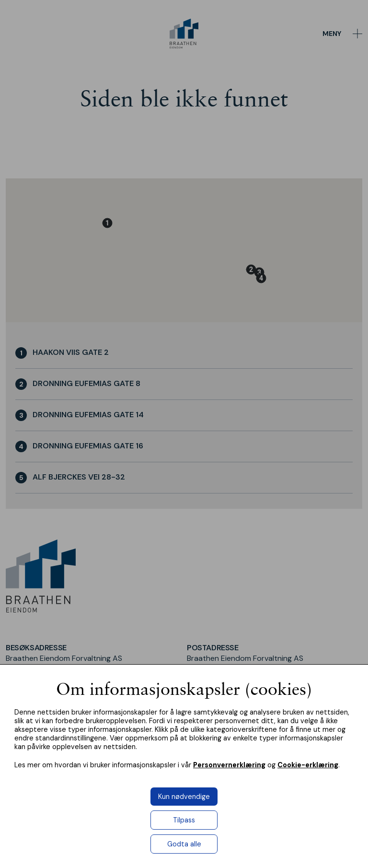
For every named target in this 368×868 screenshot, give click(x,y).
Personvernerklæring (229, 765)
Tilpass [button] (184, 820)
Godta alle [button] (184, 844)
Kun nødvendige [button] (184, 797)
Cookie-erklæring (308, 765)
